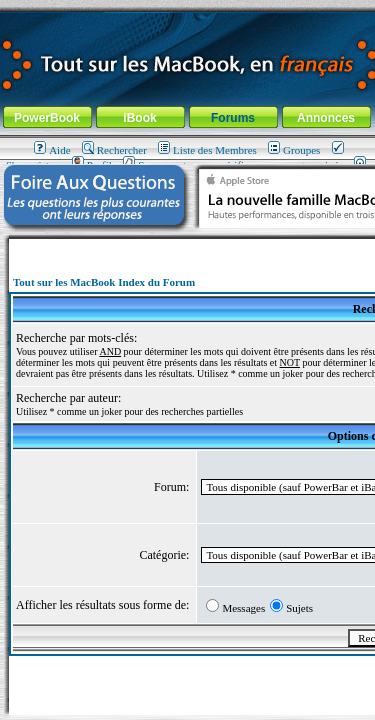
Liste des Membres (207, 150)
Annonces (326, 118)
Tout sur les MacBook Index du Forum (104, 282)
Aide (52, 150)
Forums (233, 118)
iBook (139, 118)
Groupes (294, 150)
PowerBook (47, 118)
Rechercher (114, 150)
